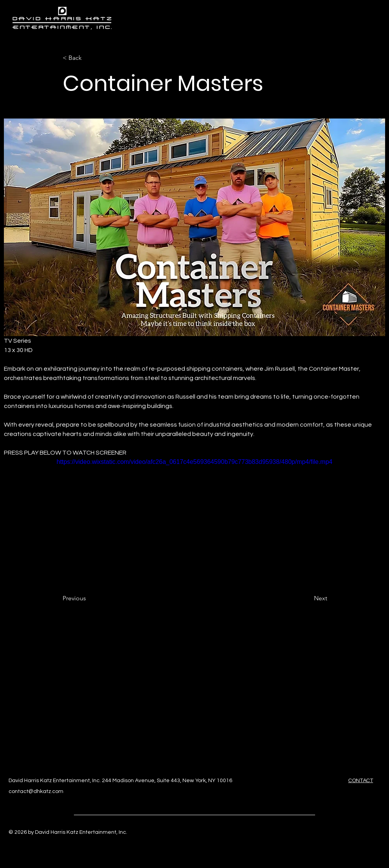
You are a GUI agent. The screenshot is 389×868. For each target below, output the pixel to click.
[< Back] (88, 58)
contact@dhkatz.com (36, 791)
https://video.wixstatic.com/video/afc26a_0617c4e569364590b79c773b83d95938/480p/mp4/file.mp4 (195, 462)
